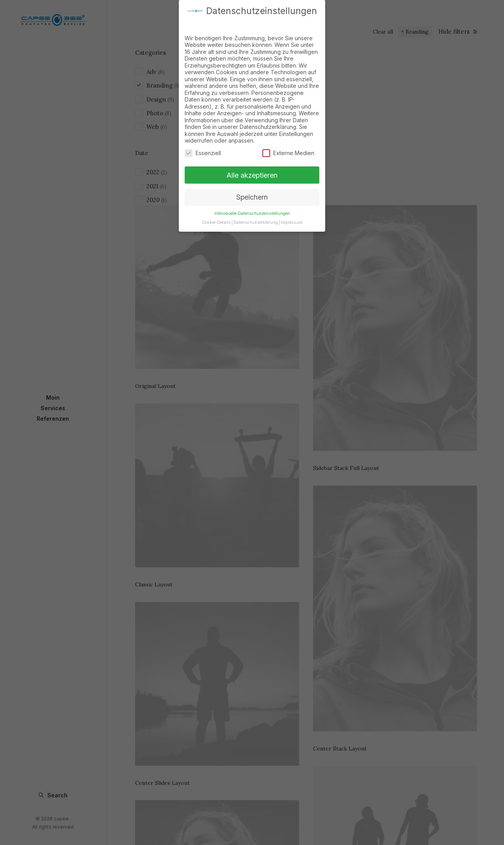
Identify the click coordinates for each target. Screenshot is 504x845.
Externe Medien (288, 151)
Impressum (292, 220)
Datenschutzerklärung (256, 220)
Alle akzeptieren (252, 172)
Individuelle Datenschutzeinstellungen (252, 211)
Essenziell (203, 151)
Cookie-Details (216, 220)
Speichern (252, 195)
